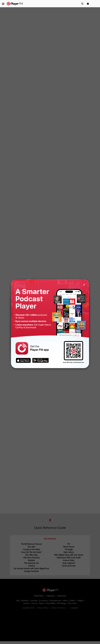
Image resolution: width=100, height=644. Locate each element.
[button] (3, 4)
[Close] (84, 285)
